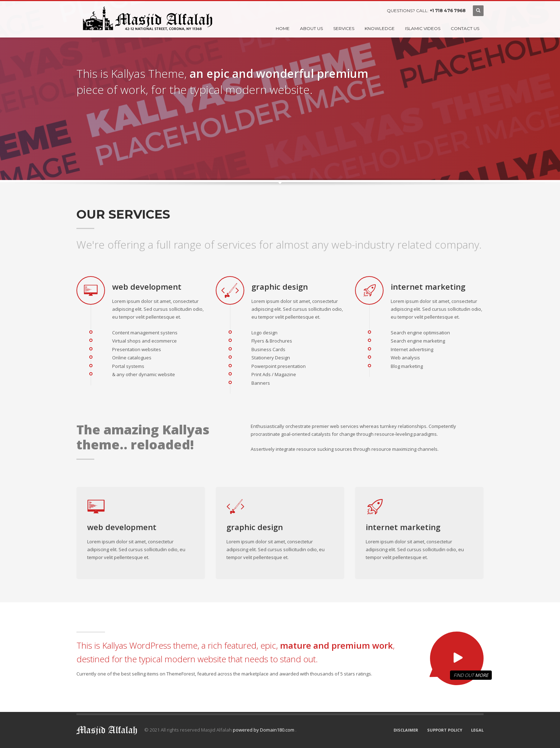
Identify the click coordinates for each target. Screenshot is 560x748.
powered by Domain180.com (264, 730)
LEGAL (477, 730)
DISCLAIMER (406, 730)
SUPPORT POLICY (445, 730)
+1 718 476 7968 (448, 11)
